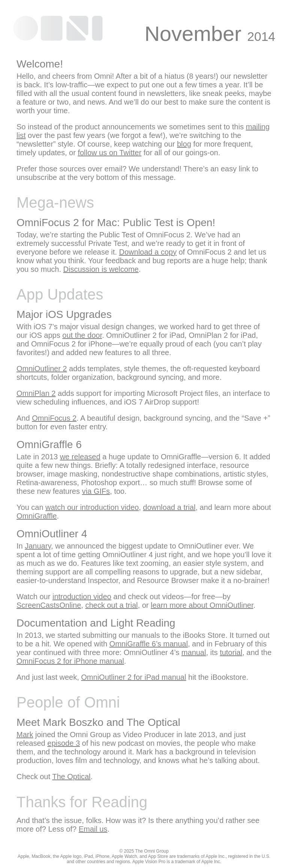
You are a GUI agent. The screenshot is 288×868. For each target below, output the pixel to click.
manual (194, 652)
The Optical (71, 777)
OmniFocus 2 (54, 418)
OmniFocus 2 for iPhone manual (70, 661)
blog (184, 144)
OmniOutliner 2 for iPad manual (133, 677)
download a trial (169, 507)
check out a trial (111, 605)
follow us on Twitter (109, 153)
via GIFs (96, 491)
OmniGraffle (37, 516)
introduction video (82, 597)
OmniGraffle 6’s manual (149, 644)
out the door (82, 335)
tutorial (231, 652)
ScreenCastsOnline (49, 605)
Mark (25, 735)
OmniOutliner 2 (42, 369)
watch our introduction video (92, 507)
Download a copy (148, 252)
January (38, 546)
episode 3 (64, 743)
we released (80, 457)
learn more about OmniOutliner (202, 605)
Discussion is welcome (101, 269)
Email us (93, 829)
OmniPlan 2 (36, 393)
